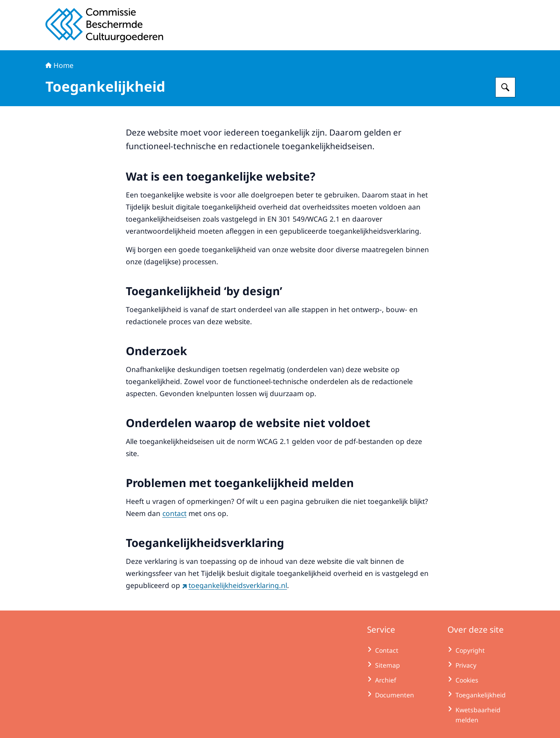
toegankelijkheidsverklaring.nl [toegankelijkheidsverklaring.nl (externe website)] (235, 585)
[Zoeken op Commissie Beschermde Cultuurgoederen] (505, 87)
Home (59, 65)
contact (174, 513)
